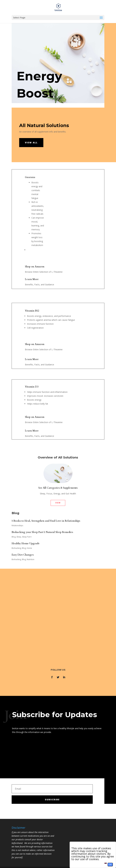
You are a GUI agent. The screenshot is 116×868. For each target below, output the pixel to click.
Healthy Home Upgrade (26, 543)
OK (110, 865)
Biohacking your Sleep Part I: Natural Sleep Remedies (42, 532)
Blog (14, 537)
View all (31, 143)
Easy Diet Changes (23, 555)
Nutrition (31, 559)
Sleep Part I (27, 537)
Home (29, 548)
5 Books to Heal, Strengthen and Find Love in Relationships (46, 521)
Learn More (32, 279)
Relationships (17, 525)
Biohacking (16, 548)
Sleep (19, 537)
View (58, 503)
